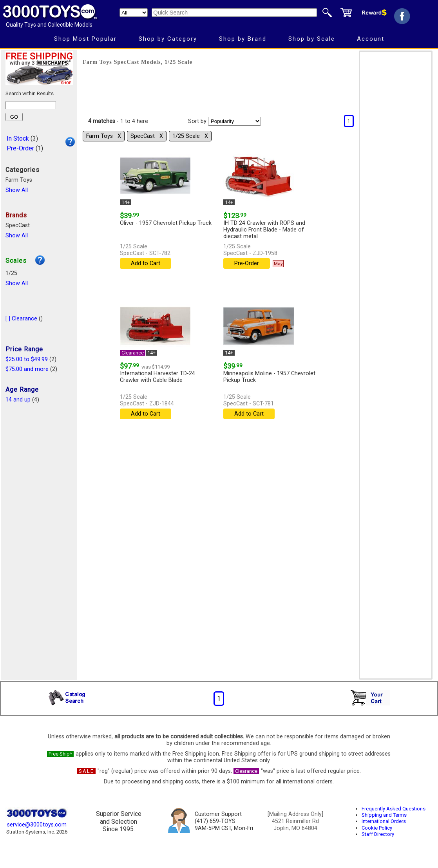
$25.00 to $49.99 (27, 359)
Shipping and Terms (384, 815)
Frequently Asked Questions (394, 809)
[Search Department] (134, 13)
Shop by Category (168, 39)
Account (371, 39)
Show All (17, 190)
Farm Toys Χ (104, 136)
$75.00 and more (27, 369)
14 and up (18, 400)
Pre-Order (20, 148)
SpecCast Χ (147, 136)
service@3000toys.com (37, 825)
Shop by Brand (243, 39)
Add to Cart (146, 263)
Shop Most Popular (85, 39)
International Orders (384, 821)
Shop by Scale (312, 39)
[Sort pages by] (234, 121)
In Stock (18, 138)
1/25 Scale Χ (190, 136)
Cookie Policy (377, 828)
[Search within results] (31, 105)
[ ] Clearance (21, 319)
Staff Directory (378, 834)
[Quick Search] (234, 13)
